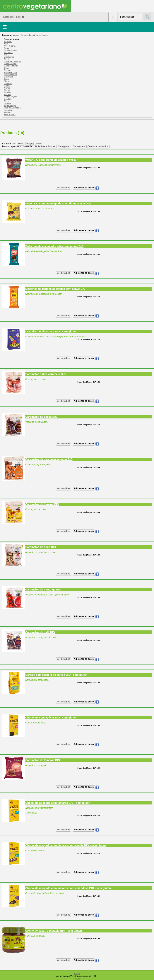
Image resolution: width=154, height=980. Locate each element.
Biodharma (9, 57)
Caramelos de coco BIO (41, 547)
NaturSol (8, 83)
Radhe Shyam (11, 97)
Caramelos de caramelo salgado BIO (49, 459)
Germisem (9, 77)
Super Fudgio (42, 35)
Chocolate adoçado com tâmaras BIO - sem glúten (58, 803)
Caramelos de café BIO (40, 632)
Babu (6, 48)
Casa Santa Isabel (12, 61)
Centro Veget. (10, 64)
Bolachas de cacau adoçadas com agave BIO (54, 246)
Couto (7, 68)
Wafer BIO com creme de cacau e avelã (51, 160)
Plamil (7, 90)
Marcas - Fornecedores (23, 35)
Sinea (7, 101)
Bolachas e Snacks (45, 146)
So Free (8, 103)
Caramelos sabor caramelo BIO (46, 374)
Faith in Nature (11, 75)
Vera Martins (10, 114)
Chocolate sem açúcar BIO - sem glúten (51, 718)
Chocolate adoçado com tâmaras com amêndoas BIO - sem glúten (68, 888)
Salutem (8, 99)
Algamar (8, 41)
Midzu (7, 81)
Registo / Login (13, 17)
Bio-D (7, 55)
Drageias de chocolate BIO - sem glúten (51, 332)
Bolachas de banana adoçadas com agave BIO (55, 289)
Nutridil (7, 86)
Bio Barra (8, 52)
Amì (6, 44)
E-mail (77, 974)
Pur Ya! (7, 94)
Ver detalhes (63, 188)
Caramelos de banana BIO (42, 504)
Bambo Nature (11, 50)
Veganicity (9, 110)
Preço (29, 144)
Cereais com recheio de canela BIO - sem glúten (56, 675)
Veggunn (8, 112)
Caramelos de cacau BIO (41, 417)
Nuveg (7, 88)
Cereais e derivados (98, 146)
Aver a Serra (10, 46)
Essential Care (11, 72)
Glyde (7, 79)
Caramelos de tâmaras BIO (43, 760)
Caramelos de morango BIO (43, 590)
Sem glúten (64, 146)
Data (20, 144)
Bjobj (6, 59)
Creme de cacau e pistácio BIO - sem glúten (54, 931)
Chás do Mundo (11, 66)
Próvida (7, 92)
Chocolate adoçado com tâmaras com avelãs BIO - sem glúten (66, 845)
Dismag (7, 70)
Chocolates (79, 146)
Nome (39, 144)
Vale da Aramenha (12, 108)
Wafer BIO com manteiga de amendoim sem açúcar (58, 204)
